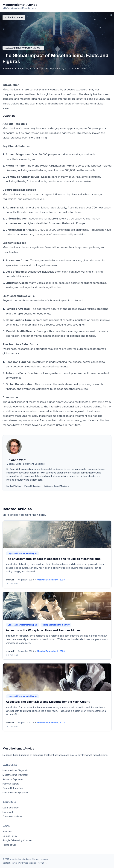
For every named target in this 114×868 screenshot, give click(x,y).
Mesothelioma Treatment (15, 775)
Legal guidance (11, 808)
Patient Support (11, 784)
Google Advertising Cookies (17, 840)
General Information (13, 788)
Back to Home (14, 17)
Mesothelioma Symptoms (15, 792)
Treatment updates (12, 816)
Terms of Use (10, 845)
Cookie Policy (10, 836)
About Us (7, 832)
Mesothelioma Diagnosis (15, 770)
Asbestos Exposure (13, 779)
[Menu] (108, 6)
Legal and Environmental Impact (23, 48)
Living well (8, 812)
